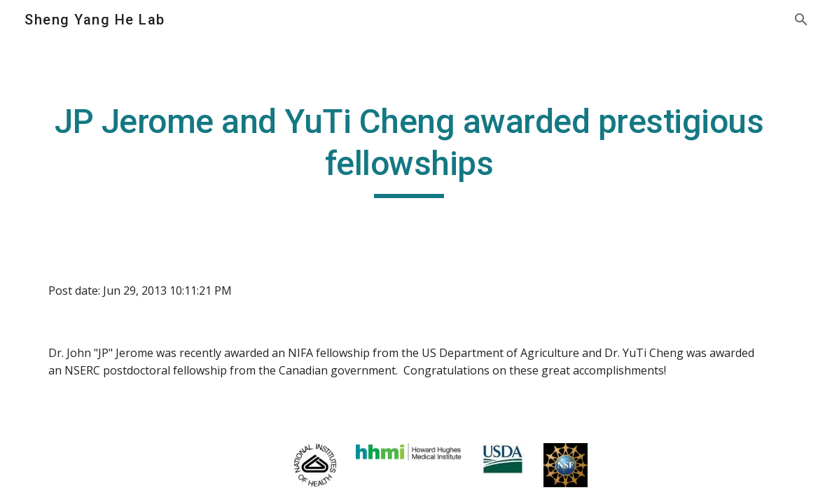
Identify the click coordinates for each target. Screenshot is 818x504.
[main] (409, 149)
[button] (801, 20)
